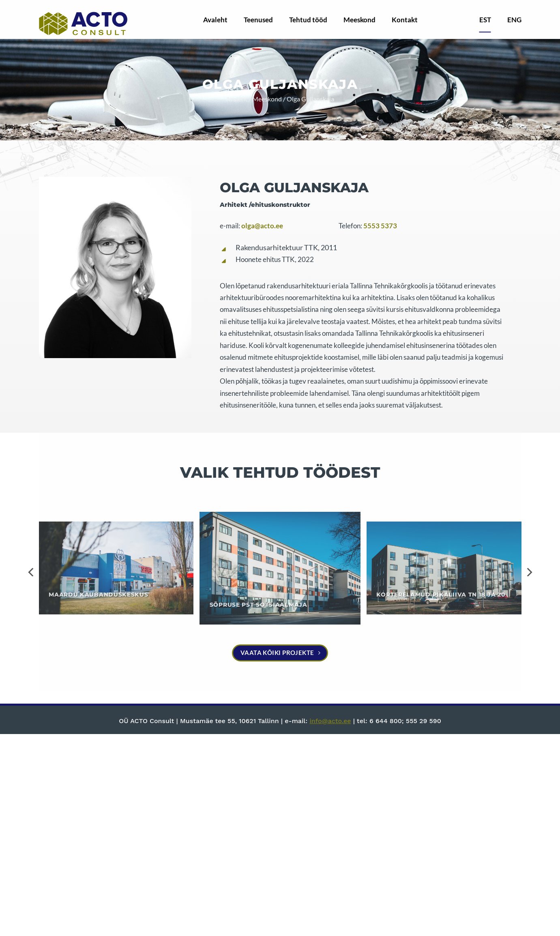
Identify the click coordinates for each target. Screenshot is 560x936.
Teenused (258, 20)
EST (485, 20)
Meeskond (359, 20)
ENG (514, 20)
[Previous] (32, 572)
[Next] (529, 572)
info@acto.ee (330, 721)
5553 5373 (380, 226)
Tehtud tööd (308, 20)
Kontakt (405, 20)
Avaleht (215, 20)
